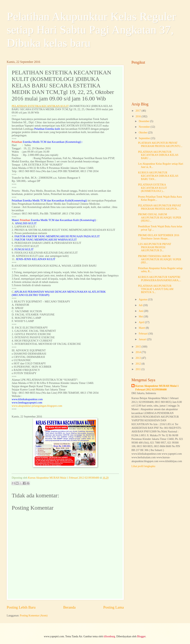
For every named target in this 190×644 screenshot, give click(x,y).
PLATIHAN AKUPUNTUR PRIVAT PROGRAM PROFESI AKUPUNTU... (160, 145)
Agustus (143, 299)
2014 (138, 352)
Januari (143, 339)
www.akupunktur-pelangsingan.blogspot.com (37, 406)
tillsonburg (109, 636)
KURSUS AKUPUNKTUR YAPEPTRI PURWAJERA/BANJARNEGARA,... (159, 279)
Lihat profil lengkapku (143, 466)
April (142, 322)
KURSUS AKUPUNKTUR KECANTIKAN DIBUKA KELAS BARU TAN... (158, 176)
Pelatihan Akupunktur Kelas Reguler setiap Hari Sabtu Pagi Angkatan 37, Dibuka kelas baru (91, 30)
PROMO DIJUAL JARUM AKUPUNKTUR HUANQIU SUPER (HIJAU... (159, 218)
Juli (141, 305)
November (145, 127)
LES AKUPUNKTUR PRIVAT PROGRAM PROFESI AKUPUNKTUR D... (154, 247)
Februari (144, 334)
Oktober (143, 133)
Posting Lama (114, 607)
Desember (144, 121)
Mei (141, 317)
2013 (138, 358)
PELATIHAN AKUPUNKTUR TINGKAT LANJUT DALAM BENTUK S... (156, 289)
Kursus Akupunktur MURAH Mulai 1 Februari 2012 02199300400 (157, 388)
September (145, 138)
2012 (138, 364)
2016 (138, 116)
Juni (141, 311)
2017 (138, 111)
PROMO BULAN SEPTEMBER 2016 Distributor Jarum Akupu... (159, 237)
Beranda (69, 607)
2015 (138, 347)
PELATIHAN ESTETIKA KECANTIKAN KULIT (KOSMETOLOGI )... (152, 188)
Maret (142, 328)
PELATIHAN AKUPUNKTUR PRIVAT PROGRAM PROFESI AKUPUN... (159, 207)
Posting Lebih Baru (21, 607)
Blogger (141, 636)
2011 (138, 369)
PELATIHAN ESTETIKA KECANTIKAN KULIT (40, 106)
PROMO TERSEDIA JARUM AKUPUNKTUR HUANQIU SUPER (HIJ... (159, 259)
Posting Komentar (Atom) (34, 616)
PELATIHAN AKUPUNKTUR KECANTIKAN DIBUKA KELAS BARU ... (158, 155)
